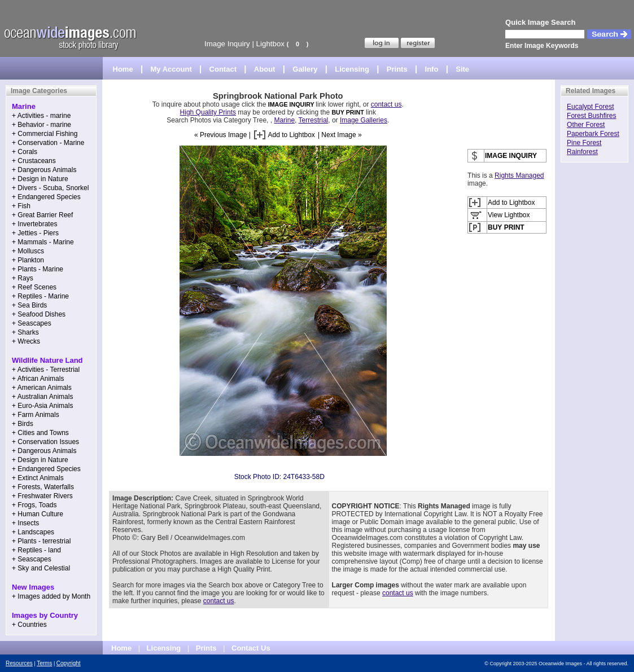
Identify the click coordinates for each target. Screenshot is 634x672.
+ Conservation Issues (45, 442)
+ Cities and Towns (40, 433)
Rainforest (582, 152)
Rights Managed (519, 175)
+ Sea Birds (29, 305)
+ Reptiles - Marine (40, 296)
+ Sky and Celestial (41, 568)
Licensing (352, 69)
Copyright (69, 663)
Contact (223, 69)
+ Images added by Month (51, 596)
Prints (397, 69)
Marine (284, 120)
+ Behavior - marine (41, 125)
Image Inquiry (227, 44)
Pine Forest (584, 143)
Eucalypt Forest (590, 107)
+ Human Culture (38, 514)
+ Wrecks (26, 341)
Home (123, 69)
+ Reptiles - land (36, 550)
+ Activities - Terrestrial (46, 370)
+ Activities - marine (41, 116)
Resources (19, 663)
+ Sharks (25, 332)
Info (432, 69)
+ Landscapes (33, 532)
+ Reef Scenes (34, 287)
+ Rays (23, 278)
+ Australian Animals (42, 397)
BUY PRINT (347, 112)
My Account (171, 69)
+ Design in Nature (40, 179)
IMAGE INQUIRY (292, 104)
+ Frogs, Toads (34, 505)
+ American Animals (42, 388)
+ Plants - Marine (38, 269)
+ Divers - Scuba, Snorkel (50, 188)
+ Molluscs (28, 251)
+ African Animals (38, 379)
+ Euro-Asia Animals (42, 406)
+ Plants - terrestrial (41, 541)
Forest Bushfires (591, 116)
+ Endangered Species (46, 197)
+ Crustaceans (34, 161)
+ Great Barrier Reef (42, 215)
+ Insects (25, 523)
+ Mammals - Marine (43, 242)
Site (462, 69)
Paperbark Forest (593, 134)
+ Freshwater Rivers (42, 496)
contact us (386, 104)
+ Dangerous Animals (44, 170)
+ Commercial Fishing (45, 134)
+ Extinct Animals (38, 478)
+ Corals (25, 152)
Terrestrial (314, 120)
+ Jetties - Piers (35, 233)
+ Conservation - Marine (48, 143)
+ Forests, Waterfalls (43, 487)
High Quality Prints (208, 112)
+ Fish (21, 206)
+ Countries (29, 625)
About (265, 69)
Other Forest (586, 125)
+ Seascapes (32, 323)
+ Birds (23, 424)
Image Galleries (364, 120)
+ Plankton (28, 260)
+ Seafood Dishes (39, 314)
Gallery (305, 69)
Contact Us (251, 648)
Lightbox (270, 44)
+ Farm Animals (36, 415)
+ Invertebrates (34, 224)
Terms (44, 663)
